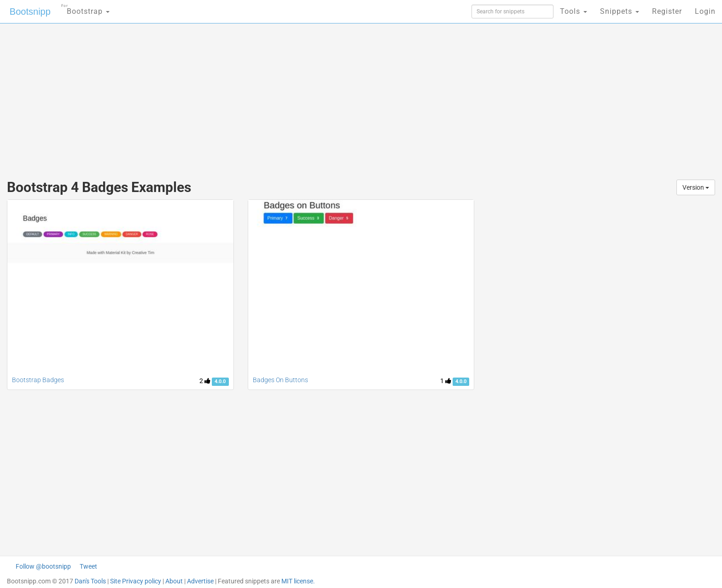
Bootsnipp (30, 12)
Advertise (200, 581)
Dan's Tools (90, 581)
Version (696, 187)
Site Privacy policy (136, 581)
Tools (574, 11)
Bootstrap (85, 9)
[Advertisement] (292, 97)
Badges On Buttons (280, 380)
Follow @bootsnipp (43, 566)
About (174, 581)
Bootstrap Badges (38, 380)
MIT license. (298, 581)
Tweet (88, 566)
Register (667, 11)
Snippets (620, 11)
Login (705, 11)
